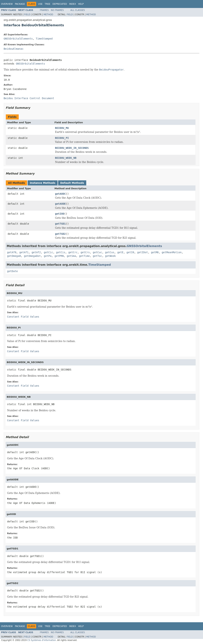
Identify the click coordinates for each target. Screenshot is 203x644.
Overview (7, 4)
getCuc (97, 252)
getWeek (110, 256)
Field (27, 15)
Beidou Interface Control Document (29, 98)
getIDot (143, 252)
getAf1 (24, 252)
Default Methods (72, 183)
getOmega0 (14, 256)
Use (40, 4)
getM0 (155, 252)
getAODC (60, 194)
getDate (12, 271)
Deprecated (60, 4)
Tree (47, 4)
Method (48, 15)
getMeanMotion (172, 252)
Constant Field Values (23, 317)
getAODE (60, 204)
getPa (48, 256)
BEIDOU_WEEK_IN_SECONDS (72, 148)
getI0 (130, 252)
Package (20, 4)
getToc (97, 256)
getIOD (60, 214)
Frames (44, 10)
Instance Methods (42, 183)
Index (73, 4)
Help (81, 4)
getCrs (85, 252)
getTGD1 (60, 224)
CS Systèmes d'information (42, 640)
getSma (71, 256)
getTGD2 (60, 234)
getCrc (73, 252)
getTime (84, 256)
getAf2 (36, 252)
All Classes (78, 10)
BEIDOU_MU (62, 128)
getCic (48, 252)
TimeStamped (44, 39)
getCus (110, 252)
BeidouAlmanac (14, 49)
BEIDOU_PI (62, 138)
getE (120, 252)
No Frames (57, 10)
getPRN (59, 256)
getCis (61, 252)
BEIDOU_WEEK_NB (66, 158)
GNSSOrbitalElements (18, 39)
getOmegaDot (32, 256)
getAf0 (12, 252)
